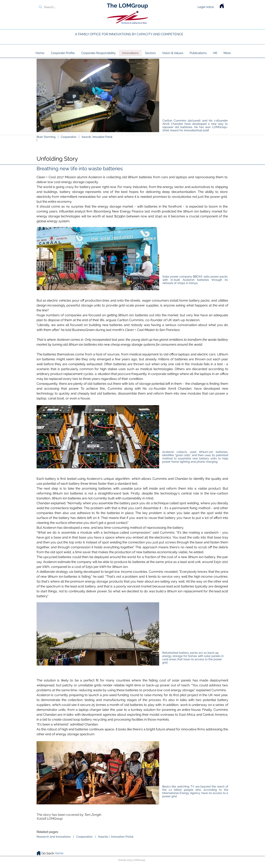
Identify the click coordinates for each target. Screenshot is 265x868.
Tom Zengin (93, 815)
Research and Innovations (54, 837)
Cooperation (69, 137)
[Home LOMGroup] (222, 6)
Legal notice (206, 7)
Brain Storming (46, 137)
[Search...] (64, 7)
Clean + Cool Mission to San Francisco (152, 330)
